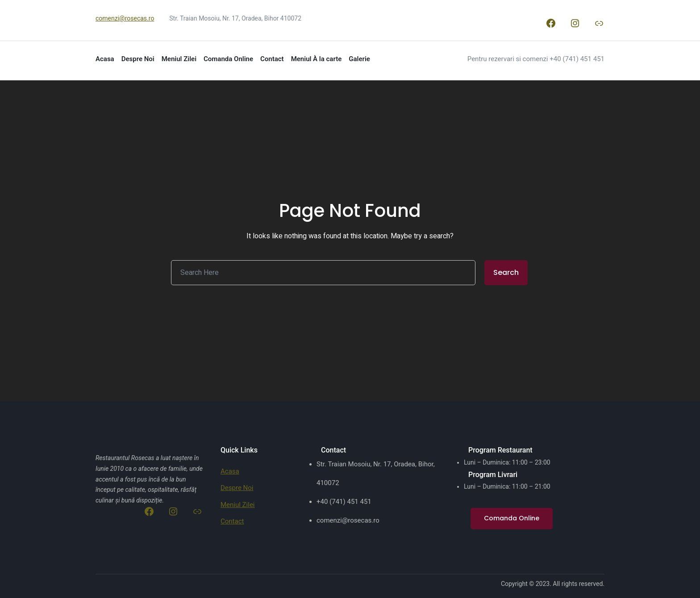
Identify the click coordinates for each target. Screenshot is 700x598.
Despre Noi (237, 488)
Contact (232, 521)
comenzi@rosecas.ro (125, 18)
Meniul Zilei (238, 505)
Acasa (230, 471)
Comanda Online (512, 518)
